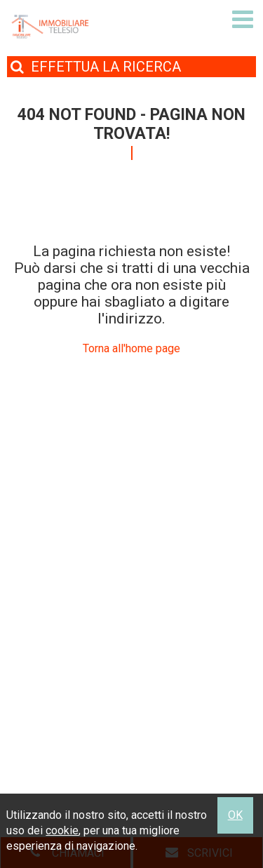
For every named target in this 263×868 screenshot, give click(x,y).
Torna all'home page (131, 348)
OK (235, 815)
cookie (62, 830)
